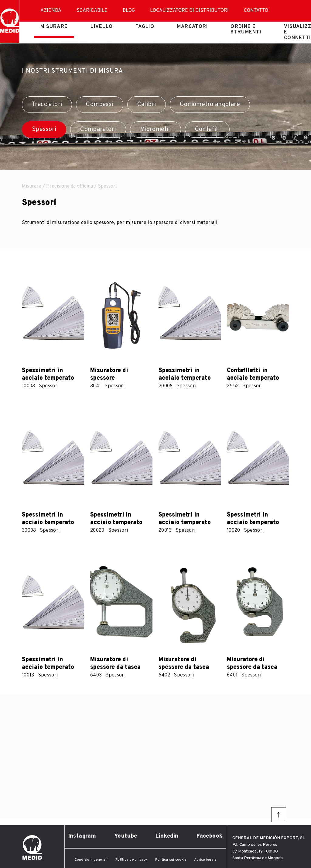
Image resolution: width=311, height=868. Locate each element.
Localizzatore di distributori (189, 11)
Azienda (51, 11)
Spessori (44, 130)
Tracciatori (47, 105)
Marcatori (193, 27)
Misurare (54, 27)
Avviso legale (205, 860)
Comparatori (98, 130)
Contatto (256, 11)
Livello (102, 27)
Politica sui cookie (171, 860)
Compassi (99, 105)
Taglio (145, 27)
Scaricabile (92, 11)
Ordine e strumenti (246, 29)
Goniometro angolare (210, 105)
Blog (129, 11)
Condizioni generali (91, 860)
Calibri (147, 105)
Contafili (207, 130)
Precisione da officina (70, 186)
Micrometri (155, 130)
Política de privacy (131, 860)
